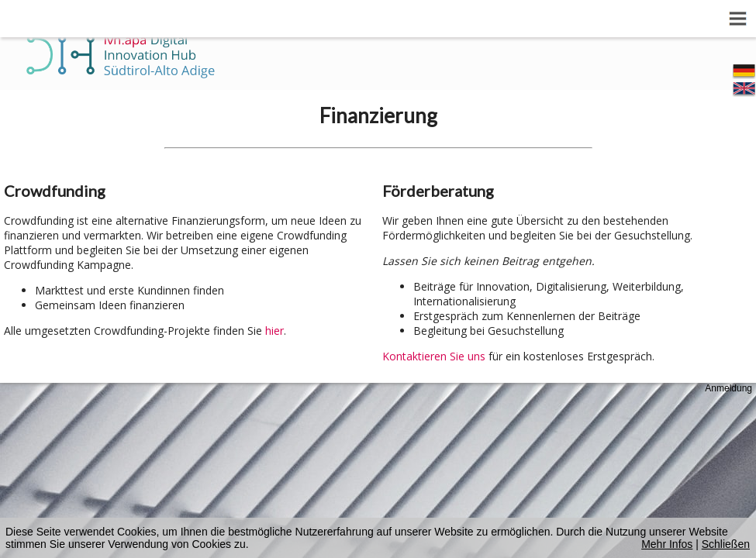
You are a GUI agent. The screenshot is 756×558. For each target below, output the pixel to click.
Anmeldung (728, 388)
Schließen (726, 544)
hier (274, 331)
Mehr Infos (667, 544)
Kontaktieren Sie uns (434, 356)
